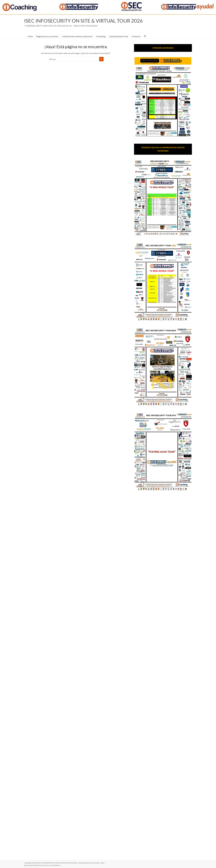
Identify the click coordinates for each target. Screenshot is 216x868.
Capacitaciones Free (119, 36)
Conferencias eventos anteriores (77, 36)
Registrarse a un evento (47, 36)
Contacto (136, 36)
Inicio (30, 36)
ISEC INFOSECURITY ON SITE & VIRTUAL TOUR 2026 (83, 21)
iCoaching (101, 36)
